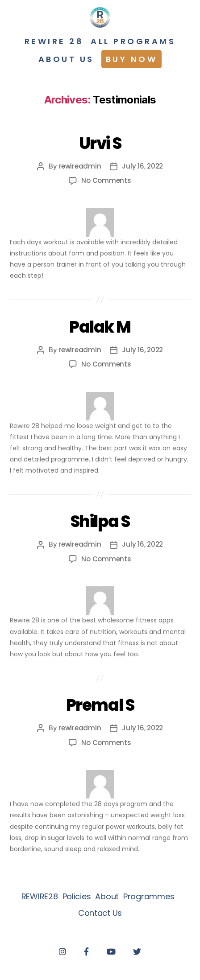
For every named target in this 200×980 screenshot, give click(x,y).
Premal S (100, 705)
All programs (133, 41)
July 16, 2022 (142, 166)
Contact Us (100, 913)
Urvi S (100, 143)
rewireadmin (80, 166)
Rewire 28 (54, 41)
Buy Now (132, 59)
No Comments (106, 180)
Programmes (149, 896)
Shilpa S (100, 521)
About (107, 896)
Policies (77, 896)
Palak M (100, 327)
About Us (66, 59)
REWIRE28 (40, 896)
